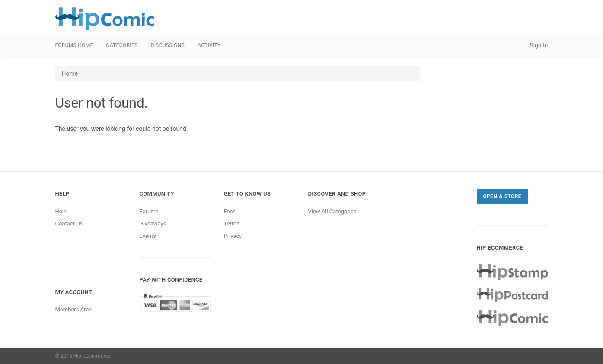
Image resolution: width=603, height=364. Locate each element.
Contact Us (69, 223)
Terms (232, 223)
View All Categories (332, 211)
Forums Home (74, 45)
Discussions (167, 45)
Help (61, 211)
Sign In (539, 45)
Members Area (74, 309)
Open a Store (502, 196)
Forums (149, 211)
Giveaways (153, 223)
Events (148, 236)
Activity (209, 45)
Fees (230, 211)
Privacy (233, 236)
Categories (122, 45)
